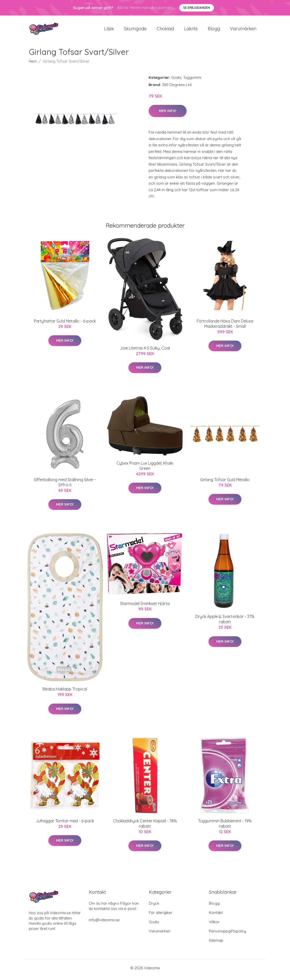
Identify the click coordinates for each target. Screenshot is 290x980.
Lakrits (191, 30)
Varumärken (243, 30)
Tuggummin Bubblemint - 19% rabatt (225, 827)
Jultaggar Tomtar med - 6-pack (65, 824)
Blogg (214, 30)
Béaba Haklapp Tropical (65, 693)
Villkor (214, 925)
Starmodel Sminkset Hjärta (145, 607)
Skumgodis (135, 30)
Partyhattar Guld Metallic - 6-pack (65, 324)
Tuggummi (192, 81)
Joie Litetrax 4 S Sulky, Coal (145, 352)
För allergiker (161, 916)
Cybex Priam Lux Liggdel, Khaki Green (145, 469)
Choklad (165, 30)
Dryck (154, 907)
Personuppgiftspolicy (228, 935)
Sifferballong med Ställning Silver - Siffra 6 (65, 486)
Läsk (109, 30)
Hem (33, 65)
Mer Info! (168, 114)
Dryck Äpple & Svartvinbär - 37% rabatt (225, 623)
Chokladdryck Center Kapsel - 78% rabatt (145, 827)
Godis (176, 81)
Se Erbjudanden (197, 8)
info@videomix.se (104, 923)
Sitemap (216, 944)
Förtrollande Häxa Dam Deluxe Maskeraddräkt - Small (225, 327)
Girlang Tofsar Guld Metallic (225, 483)
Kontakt (216, 916)
